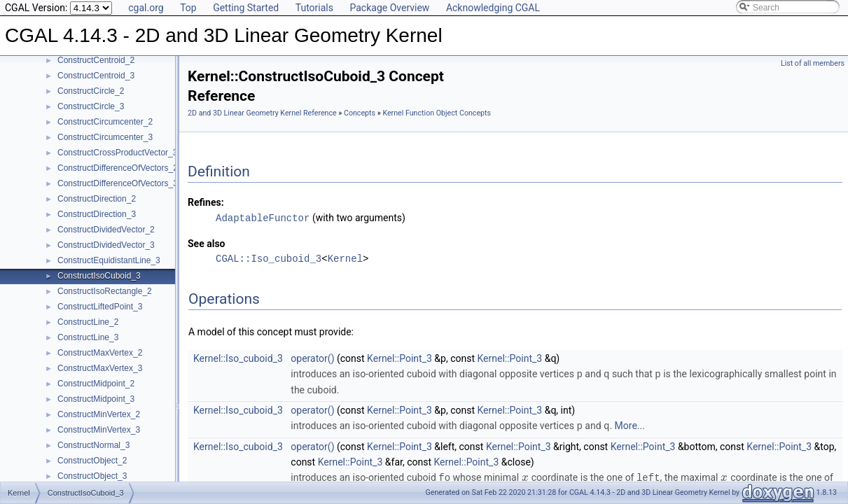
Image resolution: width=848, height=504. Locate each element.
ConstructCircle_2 (91, 91)
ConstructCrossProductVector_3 (117, 153)
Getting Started (246, 8)
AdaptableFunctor (263, 217)
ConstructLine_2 (88, 322)
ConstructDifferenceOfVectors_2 (118, 168)
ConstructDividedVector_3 (106, 245)
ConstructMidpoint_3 (96, 399)
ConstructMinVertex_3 (99, 430)
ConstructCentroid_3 (96, 76)
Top (188, 8)
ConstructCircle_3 (91, 106)
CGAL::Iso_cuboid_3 (269, 258)
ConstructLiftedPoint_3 (100, 307)
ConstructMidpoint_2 (96, 384)
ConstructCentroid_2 (96, 60)
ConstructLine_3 (88, 337)
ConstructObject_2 (92, 461)
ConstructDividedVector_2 (106, 230)
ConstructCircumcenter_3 (105, 137)
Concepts (360, 113)
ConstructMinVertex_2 (99, 414)
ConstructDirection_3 (97, 214)
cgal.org (146, 8)
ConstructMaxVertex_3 (100, 368)
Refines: (206, 202)
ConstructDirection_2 (97, 199)
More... (630, 424)
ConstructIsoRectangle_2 (105, 291)
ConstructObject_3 (92, 476)
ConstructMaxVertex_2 (100, 353)
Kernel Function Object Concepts (437, 113)
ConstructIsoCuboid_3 (99, 276)
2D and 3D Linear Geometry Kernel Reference (262, 113)
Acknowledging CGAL (493, 8)
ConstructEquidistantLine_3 (109, 260)
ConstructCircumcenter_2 (105, 122)
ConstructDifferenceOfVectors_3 (118, 183)
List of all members (813, 63)
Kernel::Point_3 (399, 358)
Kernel (345, 258)
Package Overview (389, 8)
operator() (312, 358)
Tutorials (314, 8)
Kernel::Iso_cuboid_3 (238, 358)
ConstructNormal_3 (93, 445)
